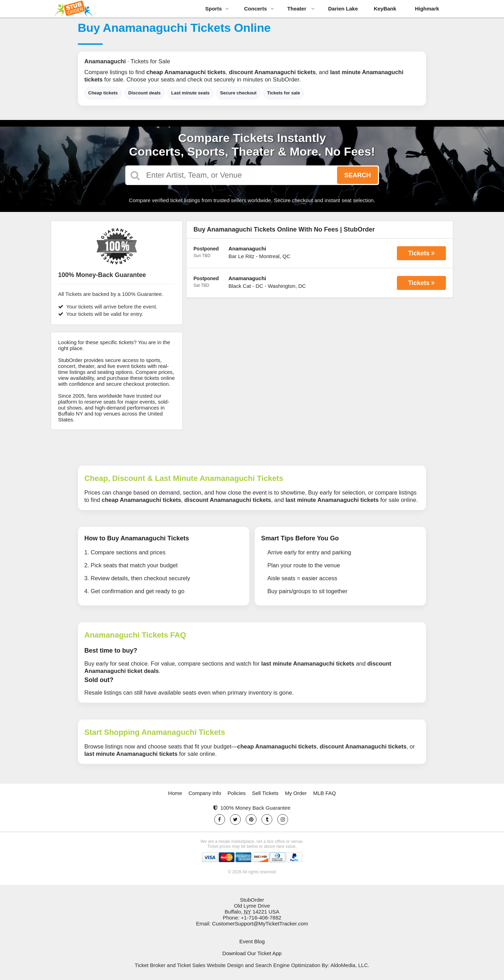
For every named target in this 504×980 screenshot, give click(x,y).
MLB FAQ (325, 793)
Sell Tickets (265, 793)
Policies (237, 793)
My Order (296, 793)
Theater (301, 9)
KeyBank (385, 9)
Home (175, 793)
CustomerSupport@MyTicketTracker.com (260, 924)
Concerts (259, 9)
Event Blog (252, 941)
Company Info (205, 793)
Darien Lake (343, 9)
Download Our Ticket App (252, 953)
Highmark (427, 9)
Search (357, 175)
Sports (217, 9)
